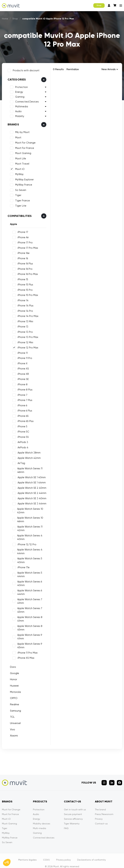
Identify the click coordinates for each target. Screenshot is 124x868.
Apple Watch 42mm (28, 456)
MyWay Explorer (23, 178)
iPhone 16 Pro (23, 267)
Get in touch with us (75, 804)
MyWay (18, 173)
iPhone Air (22, 236)
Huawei (13, 684)
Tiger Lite (19, 204)
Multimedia (20, 105)
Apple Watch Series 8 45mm (28, 626)
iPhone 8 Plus (23, 388)
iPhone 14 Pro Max (26, 315)
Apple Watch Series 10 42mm (29, 509)
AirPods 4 (21, 446)
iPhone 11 (21, 351)
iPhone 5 (21, 425)
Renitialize (73, 69)
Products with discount (24, 69)
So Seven (19, 188)
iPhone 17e (22, 566)
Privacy (99, 814)
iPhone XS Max (24, 656)
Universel (14, 722)
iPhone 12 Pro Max (26, 346)
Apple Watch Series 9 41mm (28, 635)
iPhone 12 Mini (24, 341)
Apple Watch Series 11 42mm (28, 527)
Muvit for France (10, 809)
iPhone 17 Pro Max (26, 246)
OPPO (12, 697)
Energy (18, 91)
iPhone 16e (22, 252)
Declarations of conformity (91, 855)
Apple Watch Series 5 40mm (28, 559)
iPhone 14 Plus (24, 304)
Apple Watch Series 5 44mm (28, 573)
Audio (17, 110)
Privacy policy (63, 855)
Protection (20, 86)
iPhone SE (22, 378)
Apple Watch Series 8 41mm (28, 617)
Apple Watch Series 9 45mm (28, 644)
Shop (99, 5)
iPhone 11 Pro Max (26, 651)
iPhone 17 (21, 231)
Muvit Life (19, 157)
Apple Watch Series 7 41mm (28, 600)
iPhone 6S (21, 414)
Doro (11, 665)
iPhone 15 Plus (24, 283)
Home (5, 19)
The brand (100, 804)
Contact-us (101, 819)
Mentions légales (27, 855)
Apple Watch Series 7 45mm (28, 609)
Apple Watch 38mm (27, 451)
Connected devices (44, 833)
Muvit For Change (24, 141)
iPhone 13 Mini (24, 320)
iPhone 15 (21, 278)
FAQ (66, 823)
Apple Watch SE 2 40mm (30, 486)
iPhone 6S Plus (24, 420)
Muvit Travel (21, 162)
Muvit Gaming (22, 152)
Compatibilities (18, 214)
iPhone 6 (21, 404)
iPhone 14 (21, 299)
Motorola (14, 690)
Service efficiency (73, 814)
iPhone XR (22, 372)
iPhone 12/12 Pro (25, 543)
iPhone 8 (21, 383)
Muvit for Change (11, 804)
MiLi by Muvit (21, 131)
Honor (12, 678)
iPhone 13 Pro (24, 330)
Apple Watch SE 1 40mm (30, 476)
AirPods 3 (21, 441)
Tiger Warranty (72, 819)
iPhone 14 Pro (24, 309)
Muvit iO (18, 167)
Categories (15, 78)
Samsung (14, 709)
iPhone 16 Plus (24, 262)
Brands (12, 123)
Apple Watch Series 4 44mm (28, 550)
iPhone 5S (22, 435)
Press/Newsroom (104, 809)
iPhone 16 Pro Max (26, 273)
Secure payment (73, 809)
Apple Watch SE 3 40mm (30, 497)
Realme (13, 703)
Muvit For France (23, 146)
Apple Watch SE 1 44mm (30, 481)
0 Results (58, 69)
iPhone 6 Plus (23, 409)
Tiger (17, 194)
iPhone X (21, 362)
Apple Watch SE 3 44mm (30, 502)
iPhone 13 (21, 325)
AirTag (20, 462)
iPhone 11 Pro (23, 357)
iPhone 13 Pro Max (26, 336)
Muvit (17, 136)
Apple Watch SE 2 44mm (30, 492)
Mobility (18, 115)
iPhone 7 (21, 393)
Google (13, 672)
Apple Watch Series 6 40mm (28, 582)
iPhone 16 (21, 257)
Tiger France (21, 199)
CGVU (46, 855)
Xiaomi (12, 734)
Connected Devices (25, 100)
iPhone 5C (22, 430)
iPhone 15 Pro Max (26, 294)
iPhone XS (22, 367)
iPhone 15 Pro (23, 288)
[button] (7, 863)
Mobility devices (42, 819)
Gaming (18, 95)
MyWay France (22, 183)
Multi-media (39, 823)
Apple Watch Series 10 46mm (29, 518)
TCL (11, 715)
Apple (12, 222)
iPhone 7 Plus (23, 399)
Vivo (11, 728)
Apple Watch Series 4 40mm (28, 536)
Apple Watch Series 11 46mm (29, 469)
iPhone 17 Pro (23, 241)
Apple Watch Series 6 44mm (28, 591)
